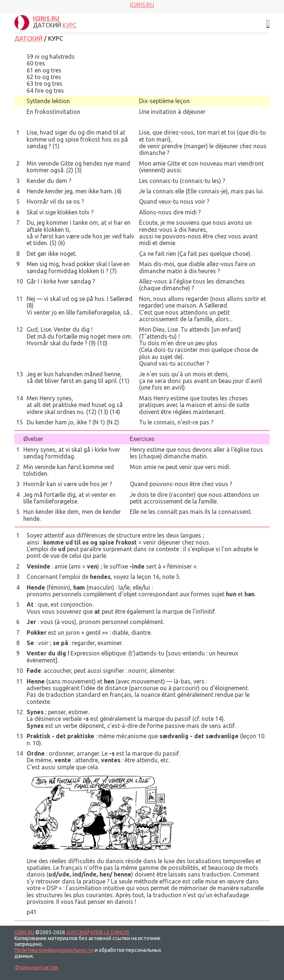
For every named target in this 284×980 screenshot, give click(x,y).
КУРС (70, 25)
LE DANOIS (117, 932)
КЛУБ (97, 932)
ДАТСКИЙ (28, 38)
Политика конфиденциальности (54, 950)
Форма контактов (36, 967)
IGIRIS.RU (24, 932)
